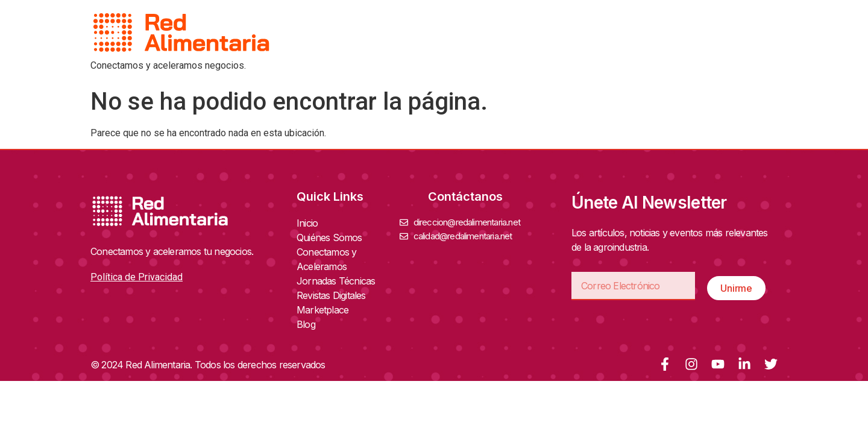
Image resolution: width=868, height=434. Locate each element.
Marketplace (322, 310)
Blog (306, 324)
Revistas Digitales (334, 295)
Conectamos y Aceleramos (348, 259)
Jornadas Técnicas (339, 281)
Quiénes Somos (332, 237)
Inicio (307, 223)
